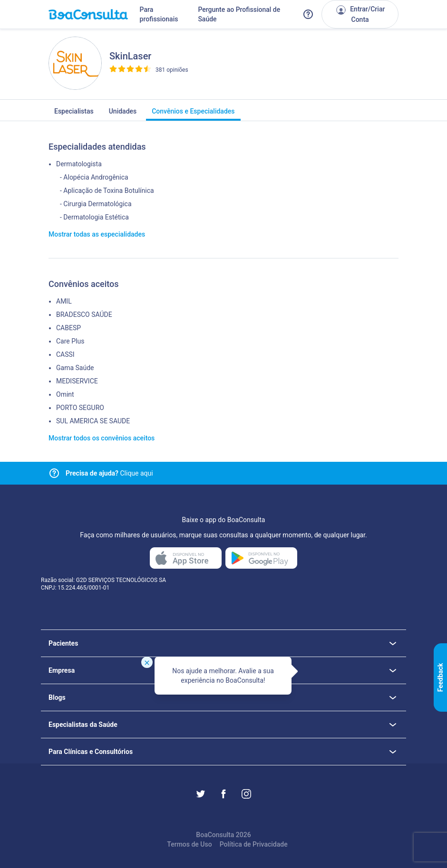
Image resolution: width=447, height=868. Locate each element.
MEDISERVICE (77, 381)
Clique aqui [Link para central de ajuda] (109, 473)
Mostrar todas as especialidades (97, 234)
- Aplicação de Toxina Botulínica (107, 191)
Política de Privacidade (254, 844)
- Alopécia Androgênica (94, 177)
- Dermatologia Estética (94, 217)
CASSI (65, 354)
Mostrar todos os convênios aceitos (102, 438)
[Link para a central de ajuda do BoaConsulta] (308, 14)
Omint (65, 394)
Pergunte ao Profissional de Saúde (239, 14)
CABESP (68, 328)
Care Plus (70, 341)
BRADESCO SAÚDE (84, 315)
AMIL (64, 301)
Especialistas (74, 114)
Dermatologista (79, 164)
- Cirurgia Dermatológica (96, 204)
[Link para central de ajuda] (54, 473)
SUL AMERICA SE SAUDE (93, 421)
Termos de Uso (189, 844)
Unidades (123, 114)
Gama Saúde (75, 368)
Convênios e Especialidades (193, 114)
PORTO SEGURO (80, 408)
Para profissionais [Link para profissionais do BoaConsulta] (159, 14)
